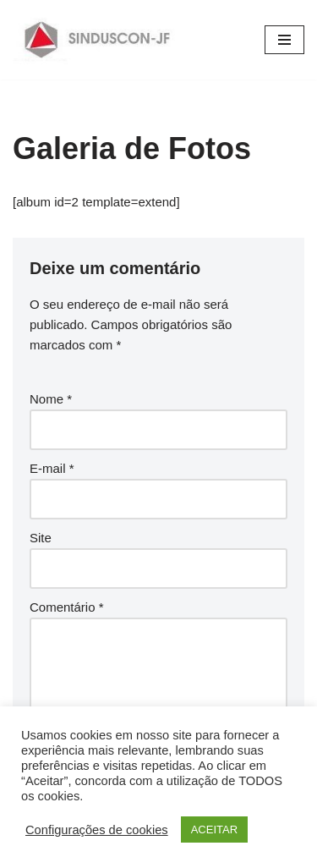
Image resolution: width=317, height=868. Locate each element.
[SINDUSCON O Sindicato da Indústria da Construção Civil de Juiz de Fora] (98, 40)
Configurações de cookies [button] (97, 830)
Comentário (67, 607)
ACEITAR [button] (214, 830)
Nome (51, 399)
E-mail (52, 468)
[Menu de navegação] (284, 40)
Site (41, 538)
